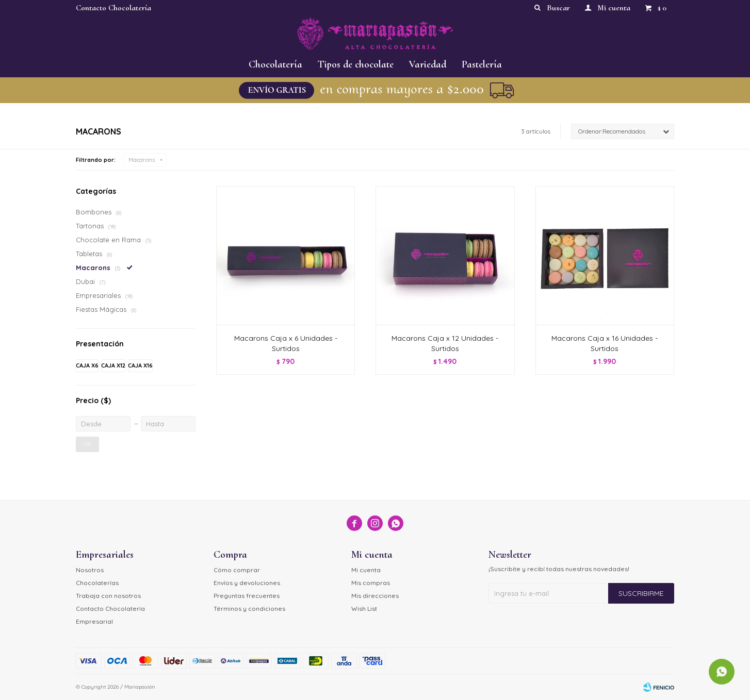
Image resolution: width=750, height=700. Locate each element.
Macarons (142, 160)
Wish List (364, 609)
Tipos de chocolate (356, 64)
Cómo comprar (237, 570)
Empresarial (94, 621)
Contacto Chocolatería (113, 8)
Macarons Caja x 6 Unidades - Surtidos (286, 343)
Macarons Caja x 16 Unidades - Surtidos (605, 343)
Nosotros (90, 570)
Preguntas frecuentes (247, 596)
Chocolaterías (97, 583)
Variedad (428, 64)
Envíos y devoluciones (247, 583)
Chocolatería (275, 64)
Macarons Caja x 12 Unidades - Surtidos (445, 343)
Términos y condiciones (249, 609)
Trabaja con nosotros (108, 596)
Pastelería (482, 64)
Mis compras (371, 583)
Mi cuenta (366, 570)
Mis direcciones (375, 596)
